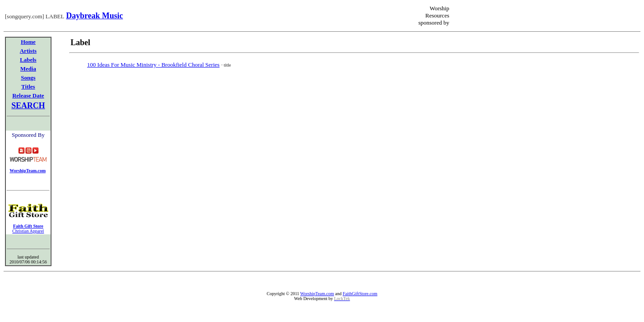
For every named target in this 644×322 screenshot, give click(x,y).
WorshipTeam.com (317, 294)
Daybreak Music (95, 16)
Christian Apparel (28, 231)
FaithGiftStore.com (360, 294)
